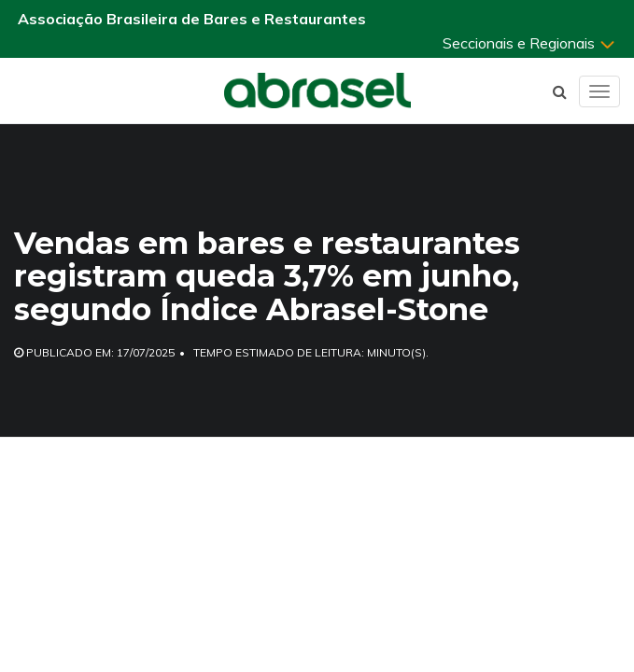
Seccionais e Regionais (529, 43)
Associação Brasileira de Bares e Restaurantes (192, 19)
